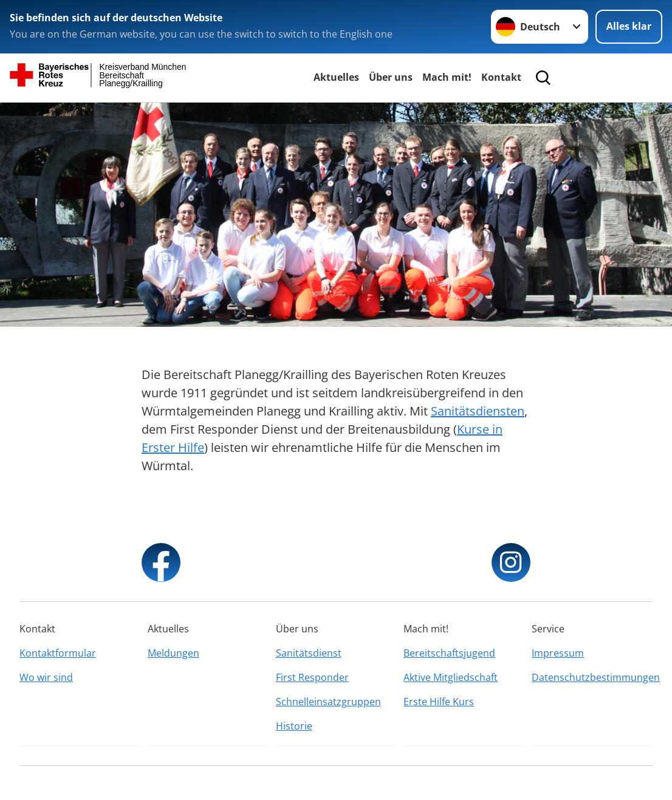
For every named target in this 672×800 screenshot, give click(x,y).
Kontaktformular (58, 653)
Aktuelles (336, 77)
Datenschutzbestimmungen (592, 677)
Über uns (391, 77)
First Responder (312, 677)
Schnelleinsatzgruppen (328, 702)
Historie (294, 726)
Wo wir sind (46, 677)
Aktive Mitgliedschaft (451, 677)
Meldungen (173, 653)
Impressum (558, 653)
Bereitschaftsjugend (449, 653)
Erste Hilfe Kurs (439, 702)
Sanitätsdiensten (478, 411)
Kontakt (501, 77)
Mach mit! (447, 77)
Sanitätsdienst (309, 653)
